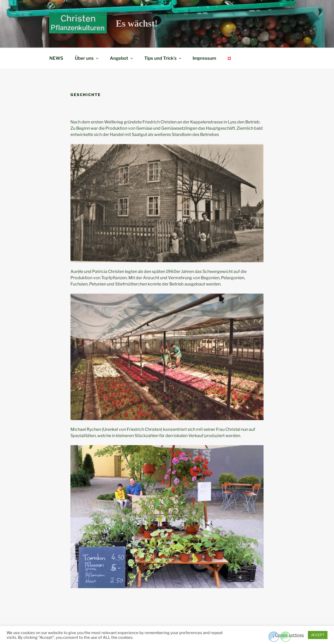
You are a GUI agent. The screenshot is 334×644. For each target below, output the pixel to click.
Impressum (204, 58)
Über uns (87, 58)
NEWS (56, 58)
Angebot (122, 58)
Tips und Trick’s (163, 58)
